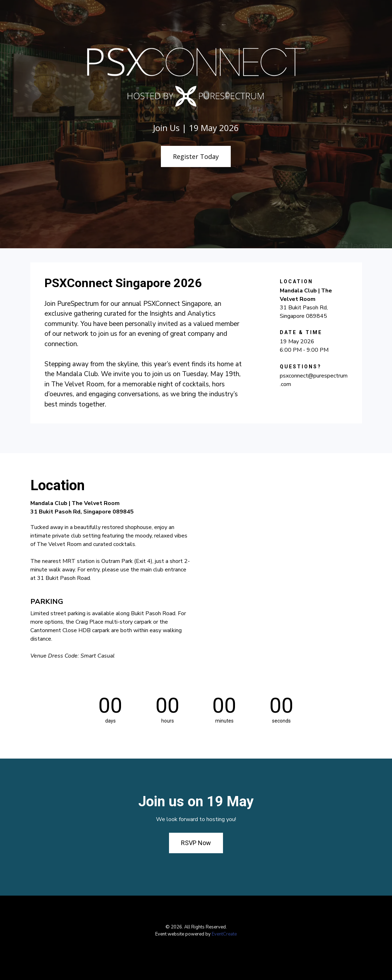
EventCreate (224, 934)
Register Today (196, 156)
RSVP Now (196, 843)
